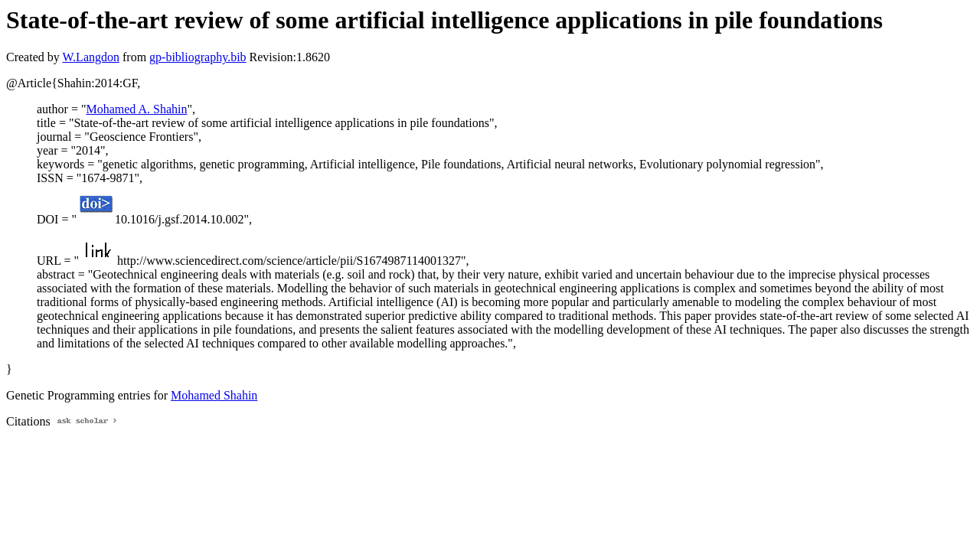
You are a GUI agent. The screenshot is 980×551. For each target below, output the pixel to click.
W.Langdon (91, 57)
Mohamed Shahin (214, 395)
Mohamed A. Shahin (136, 109)
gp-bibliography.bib (198, 57)
